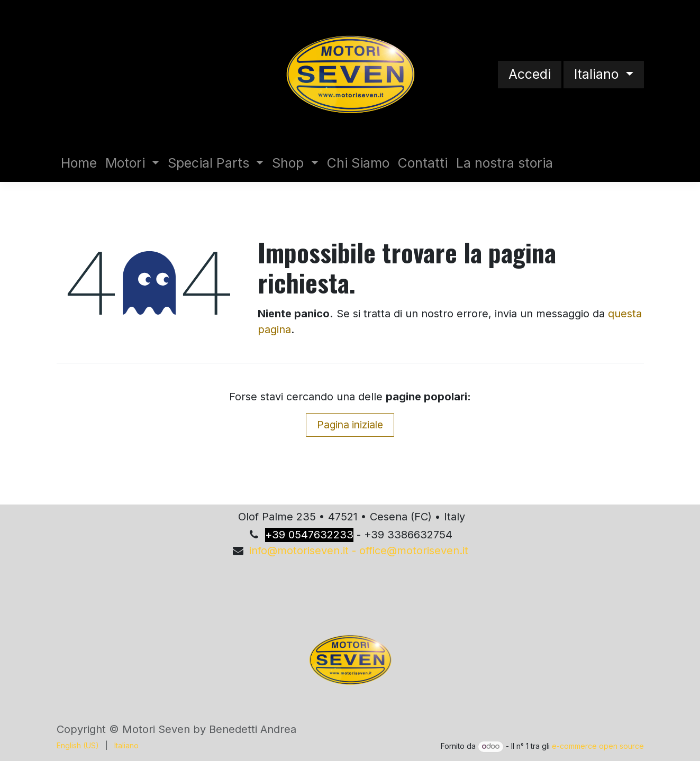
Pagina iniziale (350, 425)
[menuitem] (79, 163)
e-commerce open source (598, 746)
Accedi (530, 74)
